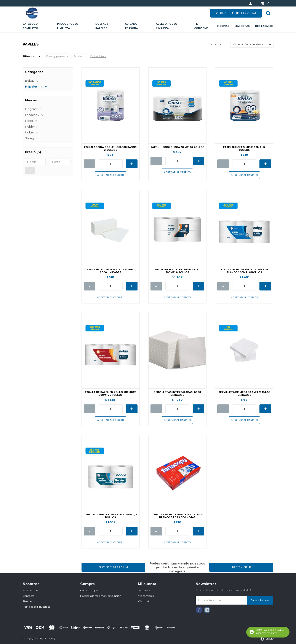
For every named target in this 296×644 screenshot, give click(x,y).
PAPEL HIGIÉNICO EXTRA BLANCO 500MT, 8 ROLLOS (177, 271)
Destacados (264, 26)
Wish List (144, 601)
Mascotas (242, 26)
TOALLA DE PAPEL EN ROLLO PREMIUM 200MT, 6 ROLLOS (110, 394)
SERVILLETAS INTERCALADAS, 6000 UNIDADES (177, 394)
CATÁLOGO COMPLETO (30, 26)
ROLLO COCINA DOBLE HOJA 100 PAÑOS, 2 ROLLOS (111, 149)
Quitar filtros (98, 56)
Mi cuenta (144, 590)
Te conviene (201, 26)
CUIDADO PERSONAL (113, 567)
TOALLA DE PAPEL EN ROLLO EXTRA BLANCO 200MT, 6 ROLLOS (244, 271)
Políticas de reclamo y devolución (101, 596)
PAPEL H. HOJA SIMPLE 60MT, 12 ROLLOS (244, 149)
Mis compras (146, 596)
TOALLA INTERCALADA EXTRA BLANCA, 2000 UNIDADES (110, 271)
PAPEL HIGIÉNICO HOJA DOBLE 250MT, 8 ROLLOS (110, 516)
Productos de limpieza (68, 26)
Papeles (78, 56)
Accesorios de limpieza (167, 26)
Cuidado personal (132, 26)
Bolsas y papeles (102, 26)
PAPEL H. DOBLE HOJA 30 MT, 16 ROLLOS (177, 147)
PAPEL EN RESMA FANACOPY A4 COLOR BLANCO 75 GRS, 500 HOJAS (177, 516)
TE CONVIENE (241, 567)
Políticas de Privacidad (37, 607)
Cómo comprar (90, 590)
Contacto (29, 596)
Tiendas (27, 601)
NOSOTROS (30, 590)
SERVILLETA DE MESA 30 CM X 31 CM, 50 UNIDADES (244, 394)
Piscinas (223, 26)
